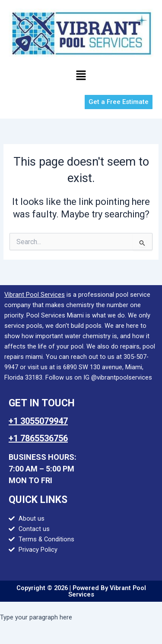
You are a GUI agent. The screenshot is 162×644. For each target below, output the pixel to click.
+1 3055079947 (38, 421)
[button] (81, 76)
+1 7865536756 (38, 438)
